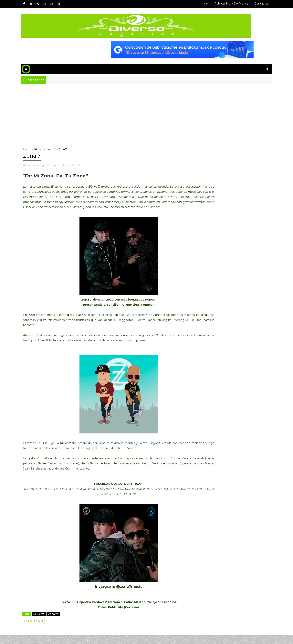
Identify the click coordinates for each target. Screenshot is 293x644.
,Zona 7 (86, 163)
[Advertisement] (110, 114)
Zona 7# (64, 622)
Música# (50, 622)
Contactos (251, 4)
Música (49, 148)
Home (38, 148)
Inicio (194, 4)
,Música (76, 163)
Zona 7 (61, 148)
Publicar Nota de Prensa (221, 4)
